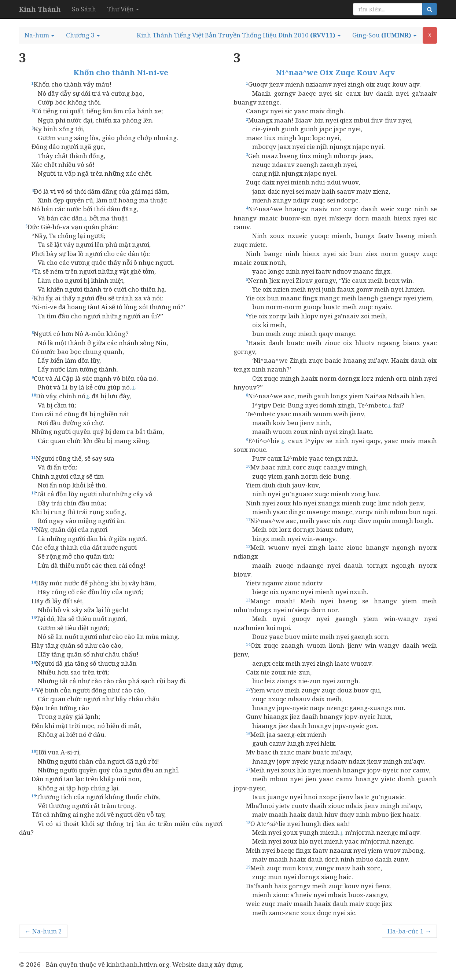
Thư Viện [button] (123, 9)
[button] (39, 35)
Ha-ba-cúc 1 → (409, 931)
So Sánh (84, 9)
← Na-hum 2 (43, 931)
